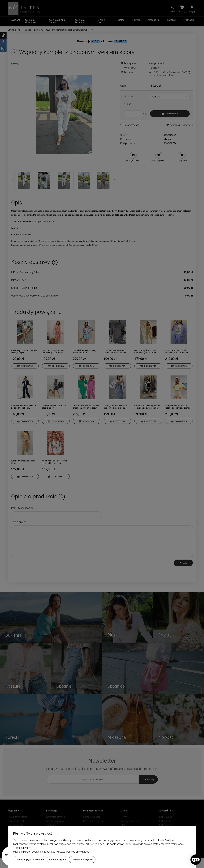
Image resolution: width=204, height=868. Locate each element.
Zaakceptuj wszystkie (82, 860)
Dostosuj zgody (57, 860)
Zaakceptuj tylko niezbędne (30, 860)
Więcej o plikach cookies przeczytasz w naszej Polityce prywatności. (52, 852)
